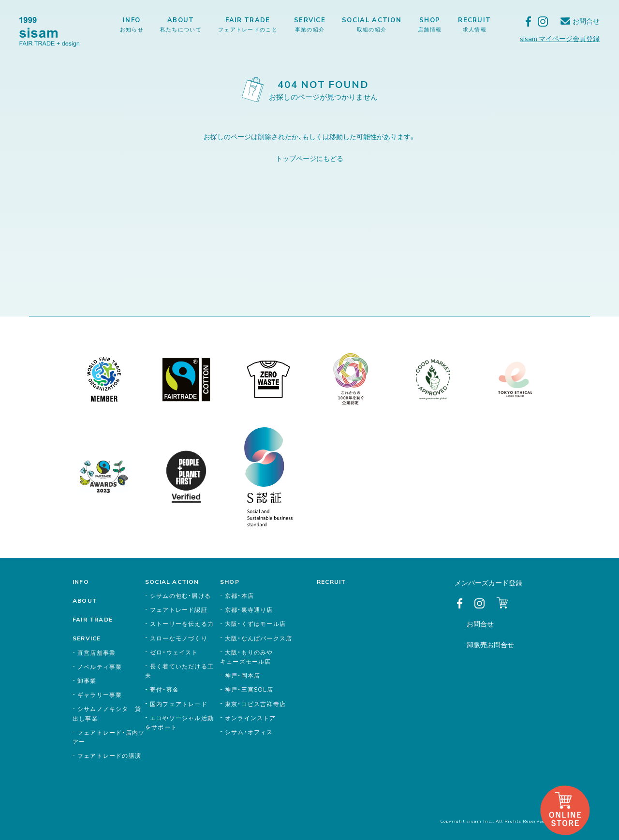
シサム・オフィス (249, 732)
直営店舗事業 (96, 652)
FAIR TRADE (248, 24)
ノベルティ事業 (100, 666)
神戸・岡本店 (243, 675)
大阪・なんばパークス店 (258, 638)
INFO (132, 24)
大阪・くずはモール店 (255, 623)
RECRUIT (474, 24)
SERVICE (310, 24)
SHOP (430, 24)
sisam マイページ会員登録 (560, 38)
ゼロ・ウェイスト (174, 652)
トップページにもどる (309, 158)
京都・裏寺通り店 (249, 609)
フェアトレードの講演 (109, 755)
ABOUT (181, 24)
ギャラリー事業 (100, 695)
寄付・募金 (164, 689)
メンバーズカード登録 (488, 582)
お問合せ (586, 21)
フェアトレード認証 (179, 609)
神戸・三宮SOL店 (249, 689)
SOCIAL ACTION (372, 24)
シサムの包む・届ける (180, 595)
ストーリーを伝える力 (182, 623)
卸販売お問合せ (490, 644)
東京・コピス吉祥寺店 (255, 704)
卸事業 (87, 681)
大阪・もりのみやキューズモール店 (247, 657)
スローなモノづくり (179, 638)
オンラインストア (251, 718)
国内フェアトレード (179, 704)
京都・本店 (239, 595)
